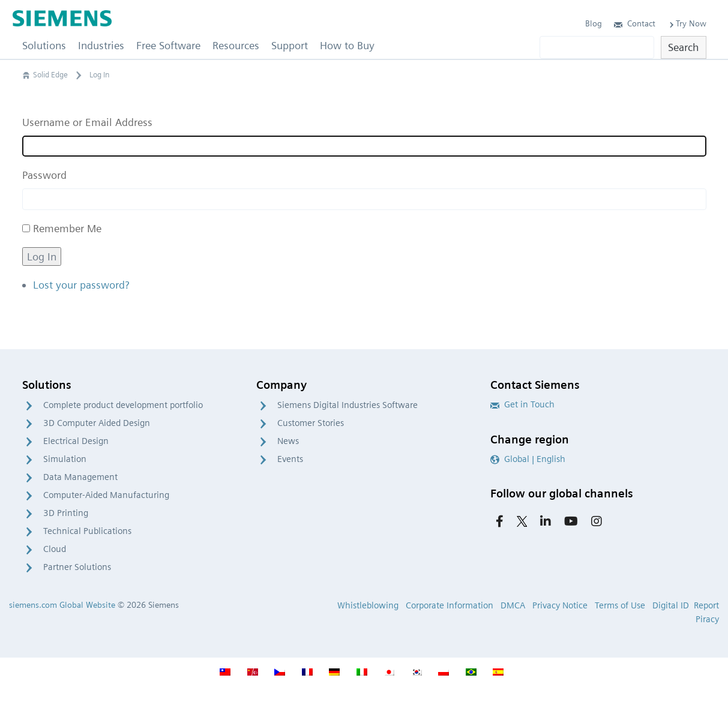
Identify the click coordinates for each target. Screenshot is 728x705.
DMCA (513, 605)
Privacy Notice (560, 605)
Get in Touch (522, 404)
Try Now (687, 23)
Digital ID (671, 605)
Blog (594, 23)
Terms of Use (620, 605)
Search (683, 47)
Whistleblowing (368, 605)
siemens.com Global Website (62, 605)
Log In (42, 256)
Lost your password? (81, 285)
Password (44, 175)
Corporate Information (450, 605)
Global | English (528, 459)
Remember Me (67, 228)
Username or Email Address (87, 122)
